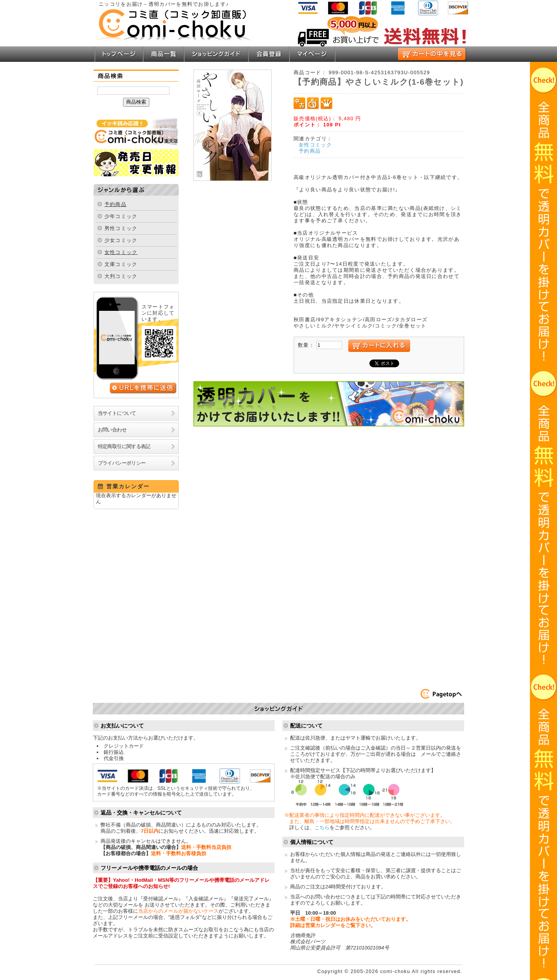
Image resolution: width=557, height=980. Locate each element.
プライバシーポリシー (122, 463)
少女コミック (121, 240)
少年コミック (121, 216)
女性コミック (121, 252)
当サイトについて (117, 413)
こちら (322, 827)
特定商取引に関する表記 (124, 446)
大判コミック (121, 276)
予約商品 (115, 204)
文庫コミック (121, 264)
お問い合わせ (112, 430)
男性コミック (121, 228)
